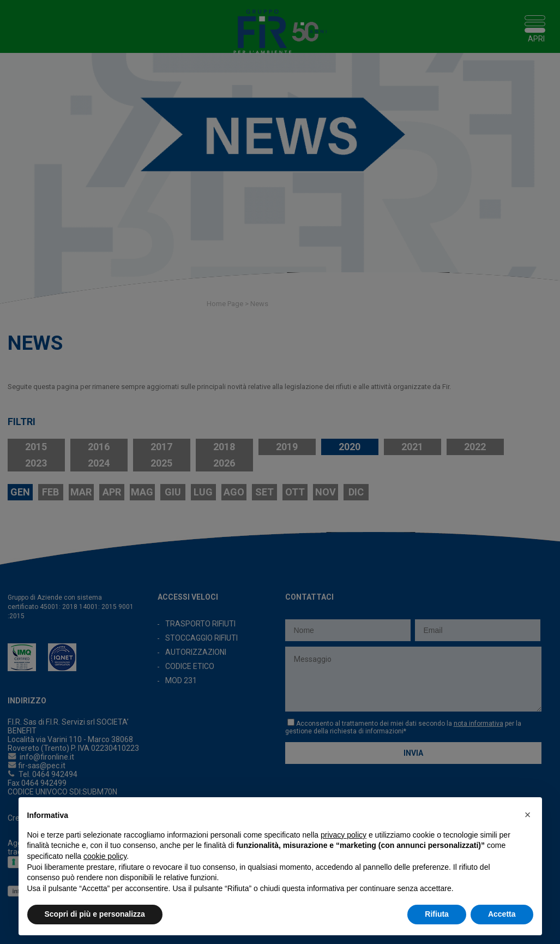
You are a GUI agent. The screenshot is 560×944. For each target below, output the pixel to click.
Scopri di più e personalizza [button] (95, 914)
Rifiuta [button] (437, 914)
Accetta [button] (502, 914)
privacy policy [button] (344, 835)
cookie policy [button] (105, 856)
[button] (528, 815)
